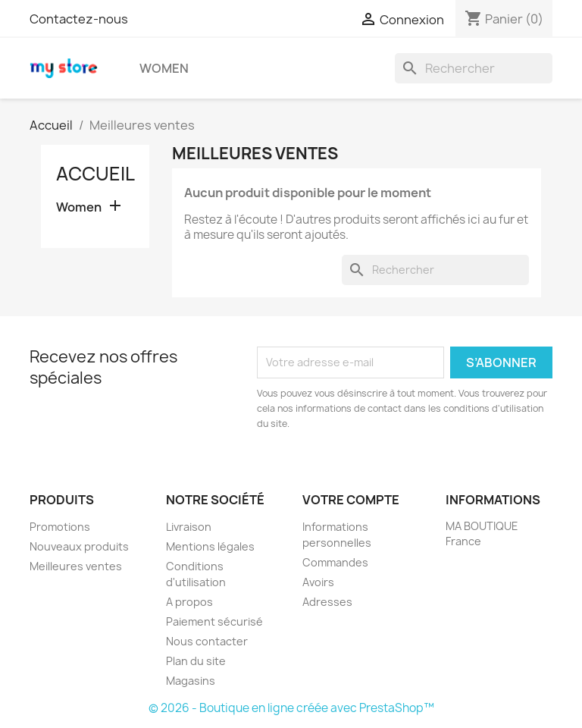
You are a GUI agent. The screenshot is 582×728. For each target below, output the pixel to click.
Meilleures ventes (76, 566)
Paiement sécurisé (214, 621)
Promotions (60, 527)
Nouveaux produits (79, 546)
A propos (189, 602)
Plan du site (196, 661)
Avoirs (318, 582)
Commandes (335, 562)
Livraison (189, 527)
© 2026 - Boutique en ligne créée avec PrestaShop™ (291, 708)
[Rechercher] (474, 68)
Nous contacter (207, 641)
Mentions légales (210, 546)
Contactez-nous (79, 19)
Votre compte (351, 500)
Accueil (95, 174)
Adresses (327, 602)
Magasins (191, 681)
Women (164, 68)
